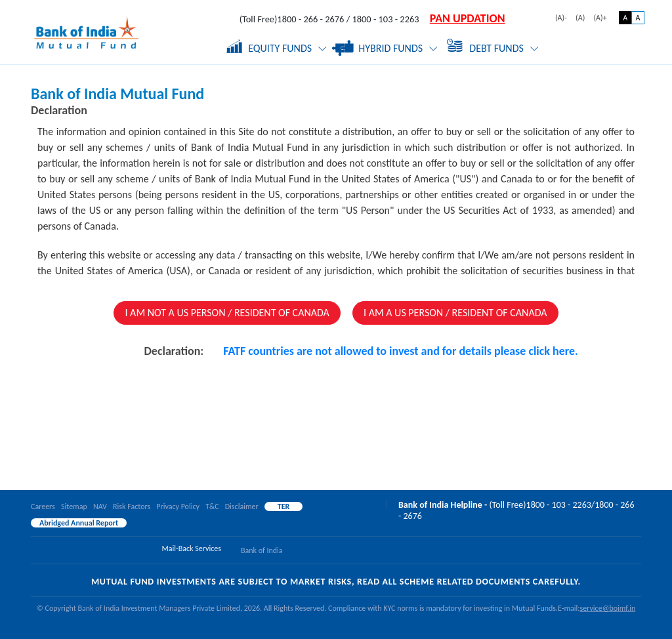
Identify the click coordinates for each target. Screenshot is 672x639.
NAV (100, 506)
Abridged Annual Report (79, 523)
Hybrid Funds (387, 49)
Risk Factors (132, 506)
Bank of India (262, 550)
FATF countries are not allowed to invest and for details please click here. (400, 351)
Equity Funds (277, 46)
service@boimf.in (607, 608)
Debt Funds (493, 45)
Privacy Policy (178, 506)
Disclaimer (242, 506)
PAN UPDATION (468, 18)
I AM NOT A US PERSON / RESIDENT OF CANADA (227, 313)
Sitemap (74, 506)
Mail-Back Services (192, 548)
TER (284, 506)
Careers (43, 506)
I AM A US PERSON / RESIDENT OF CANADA (455, 313)
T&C (212, 506)
